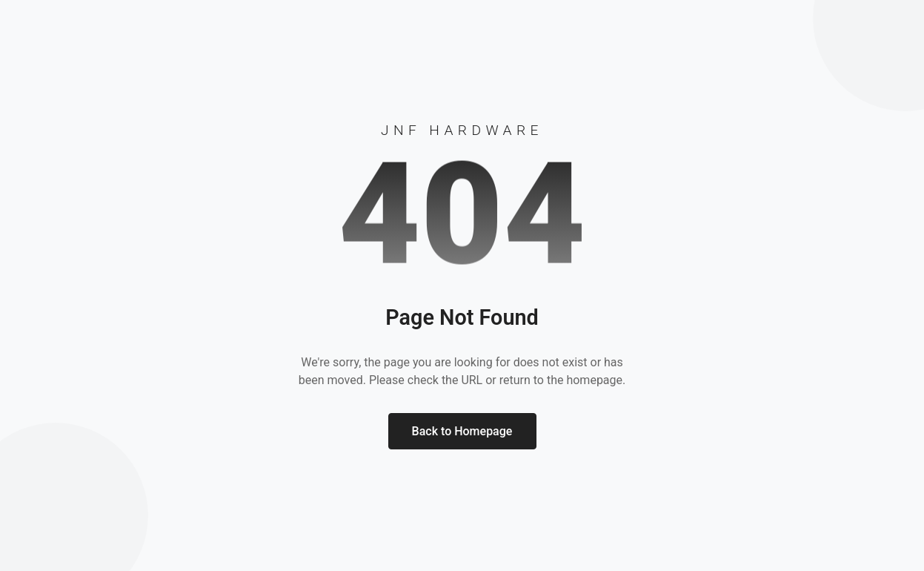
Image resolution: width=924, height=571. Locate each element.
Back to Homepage (462, 431)
